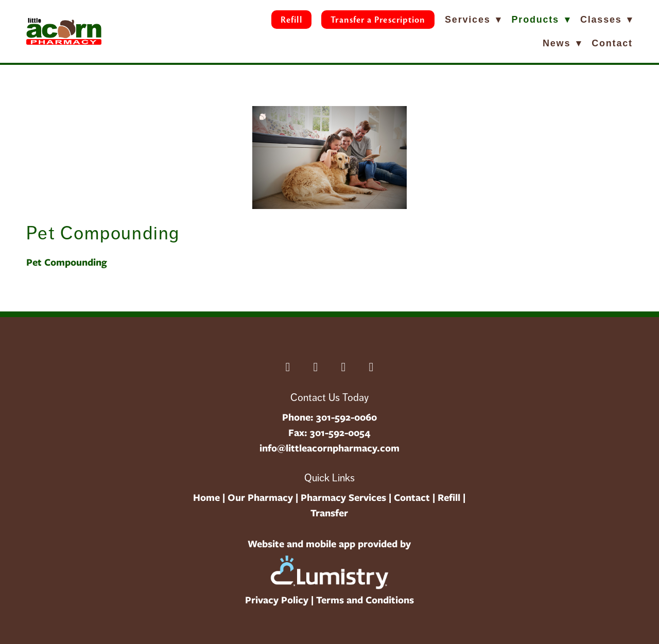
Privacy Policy (277, 600)
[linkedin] (316, 367)
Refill (291, 20)
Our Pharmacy (260, 498)
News (562, 43)
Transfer (329, 513)
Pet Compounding (67, 262)
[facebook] (288, 367)
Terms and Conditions (365, 600)
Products (541, 20)
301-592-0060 (346, 417)
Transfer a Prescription (378, 20)
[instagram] (343, 367)
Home (206, 498)
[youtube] (371, 367)
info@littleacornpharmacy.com (329, 448)
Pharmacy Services (343, 498)
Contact (612, 43)
